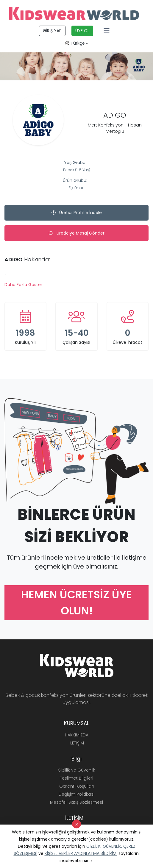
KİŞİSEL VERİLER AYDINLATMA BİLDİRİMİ (81, 853)
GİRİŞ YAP (52, 31)
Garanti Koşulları (76, 786)
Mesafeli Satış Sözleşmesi (76, 802)
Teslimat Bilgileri (76, 778)
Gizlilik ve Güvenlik (76, 770)
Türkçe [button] (75, 43)
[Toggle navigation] (107, 30)
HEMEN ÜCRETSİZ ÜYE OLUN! (76, 603)
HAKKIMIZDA (77, 735)
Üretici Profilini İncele (77, 213)
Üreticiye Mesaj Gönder (77, 233)
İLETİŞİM (77, 743)
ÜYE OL (82, 31)
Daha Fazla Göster (23, 285)
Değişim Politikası (76, 794)
